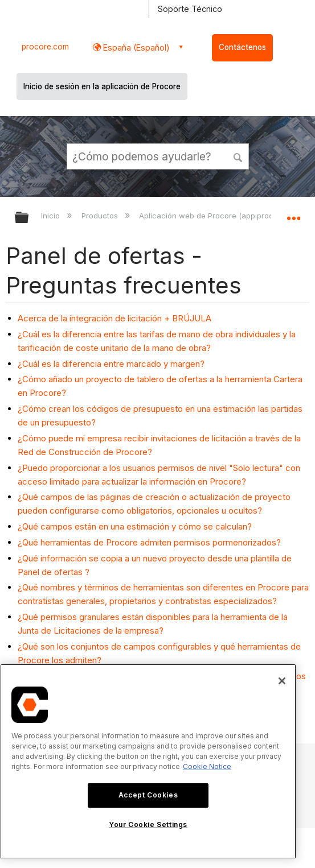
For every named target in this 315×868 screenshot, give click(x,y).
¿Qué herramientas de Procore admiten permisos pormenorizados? (149, 542)
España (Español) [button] (135, 47)
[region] (148, 761)
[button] (238, 156)
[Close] (282, 681)
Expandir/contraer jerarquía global (29, 218)
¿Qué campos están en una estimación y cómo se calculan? (135, 526)
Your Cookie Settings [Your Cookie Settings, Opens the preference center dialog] (148, 824)
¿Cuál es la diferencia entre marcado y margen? (111, 364)
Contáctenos (242, 47)
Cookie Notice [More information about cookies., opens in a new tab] (207, 766)
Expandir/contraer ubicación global (293, 214)
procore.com (45, 47)
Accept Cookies (148, 795)
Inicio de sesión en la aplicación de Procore (102, 86)
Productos (101, 216)
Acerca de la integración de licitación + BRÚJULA (114, 318)
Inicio (52, 216)
